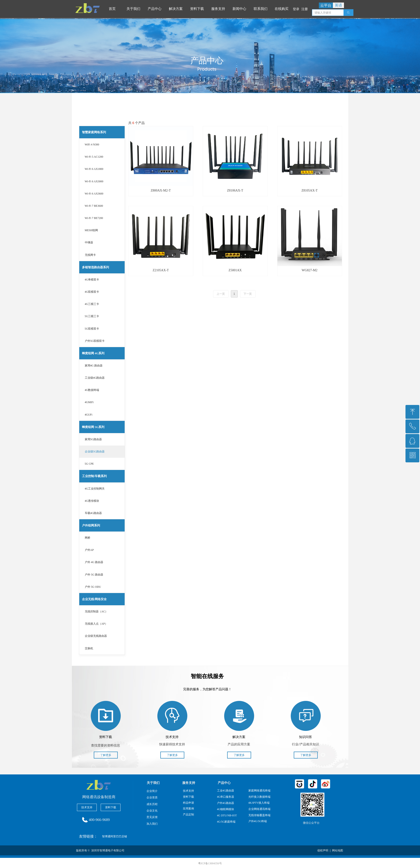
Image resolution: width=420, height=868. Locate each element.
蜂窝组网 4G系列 (93, 353)
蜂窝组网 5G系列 (93, 427)
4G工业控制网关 (95, 489)
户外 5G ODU (93, 587)
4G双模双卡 (92, 292)
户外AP (89, 550)
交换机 (89, 648)
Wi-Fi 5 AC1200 (94, 157)
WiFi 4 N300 (92, 145)
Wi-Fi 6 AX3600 (94, 194)
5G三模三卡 (92, 316)
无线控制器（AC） (96, 611)
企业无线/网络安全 (94, 599)
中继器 (89, 242)
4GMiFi (89, 402)
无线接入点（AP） (96, 624)
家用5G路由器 (93, 439)
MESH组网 (91, 230)
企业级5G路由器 (95, 452)
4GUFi (89, 415)
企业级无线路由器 (96, 636)
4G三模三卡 (92, 304)
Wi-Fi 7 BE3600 (94, 206)
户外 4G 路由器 (94, 562)
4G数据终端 (92, 390)
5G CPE (89, 464)
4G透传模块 (92, 501)
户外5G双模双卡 (95, 341)
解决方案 (177, 9)
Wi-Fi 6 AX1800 (94, 169)
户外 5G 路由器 (94, 575)
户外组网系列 (91, 525)
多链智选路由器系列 (95, 267)
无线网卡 (90, 255)
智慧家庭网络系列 (94, 132)
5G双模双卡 (92, 329)
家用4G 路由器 (94, 366)
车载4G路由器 (93, 513)
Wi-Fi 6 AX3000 (94, 181)
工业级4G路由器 (95, 378)
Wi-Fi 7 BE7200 (94, 218)
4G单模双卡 (92, 280)
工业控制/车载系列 (94, 476)
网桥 (88, 538)
